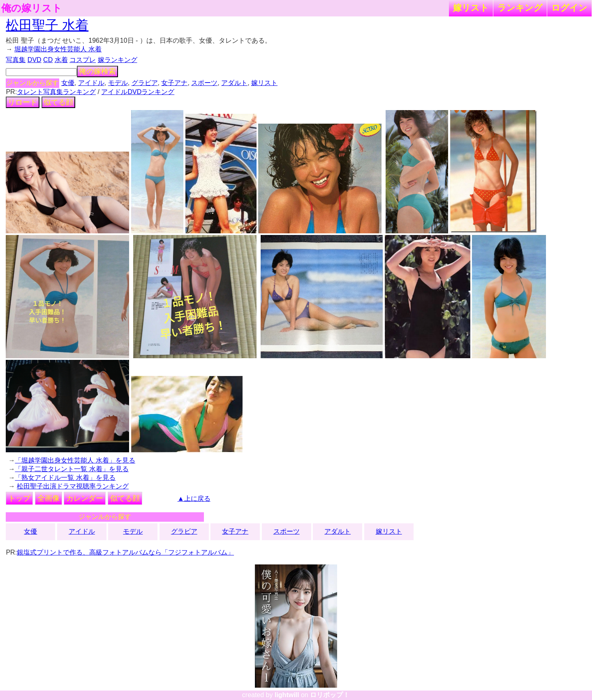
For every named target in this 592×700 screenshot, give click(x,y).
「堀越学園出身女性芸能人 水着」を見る (75, 460)
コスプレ (83, 60)
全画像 (49, 498)
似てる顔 (58, 102)
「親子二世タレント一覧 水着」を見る (72, 469)
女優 (68, 83)
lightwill (287, 695)
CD (48, 60)
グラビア (145, 83)
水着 (61, 60)
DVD (35, 60)
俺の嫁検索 (97, 71)
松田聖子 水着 (47, 25)
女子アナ (174, 83)
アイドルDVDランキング (138, 92)
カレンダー (85, 498)
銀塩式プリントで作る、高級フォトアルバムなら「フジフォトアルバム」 (125, 552)
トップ (19, 498)
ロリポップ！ (330, 695)
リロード (23, 102)
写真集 (16, 60)
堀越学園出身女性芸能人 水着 (58, 49)
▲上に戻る (194, 499)
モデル (118, 83)
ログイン (569, 8)
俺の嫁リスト (32, 8)
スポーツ (204, 83)
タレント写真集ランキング (56, 92)
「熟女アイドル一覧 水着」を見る (65, 478)
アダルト (234, 83)
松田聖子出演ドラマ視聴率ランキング (73, 486)
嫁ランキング (118, 60)
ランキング (520, 8)
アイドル (91, 83)
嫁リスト (471, 8)
